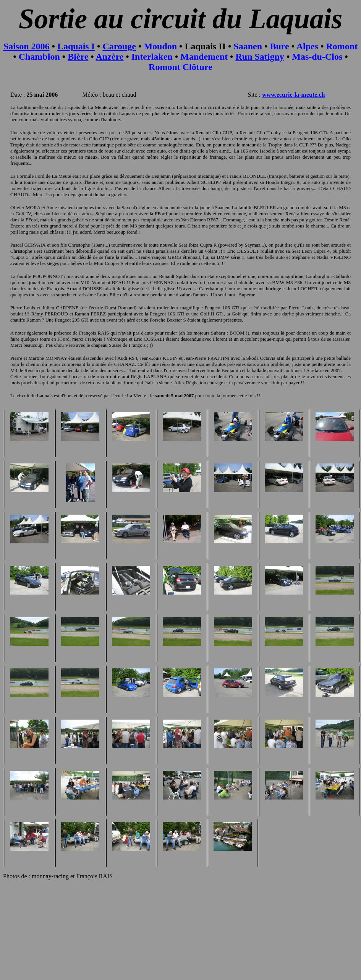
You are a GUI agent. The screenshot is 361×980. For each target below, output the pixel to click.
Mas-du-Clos (317, 57)
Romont (342, 46)
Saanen (248, 46)
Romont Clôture (180, 67)
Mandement (204, 57)
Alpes (307, 46)
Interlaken (152, 57)
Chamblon (39, 57)
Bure (279, 46)
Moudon (160, 46)
